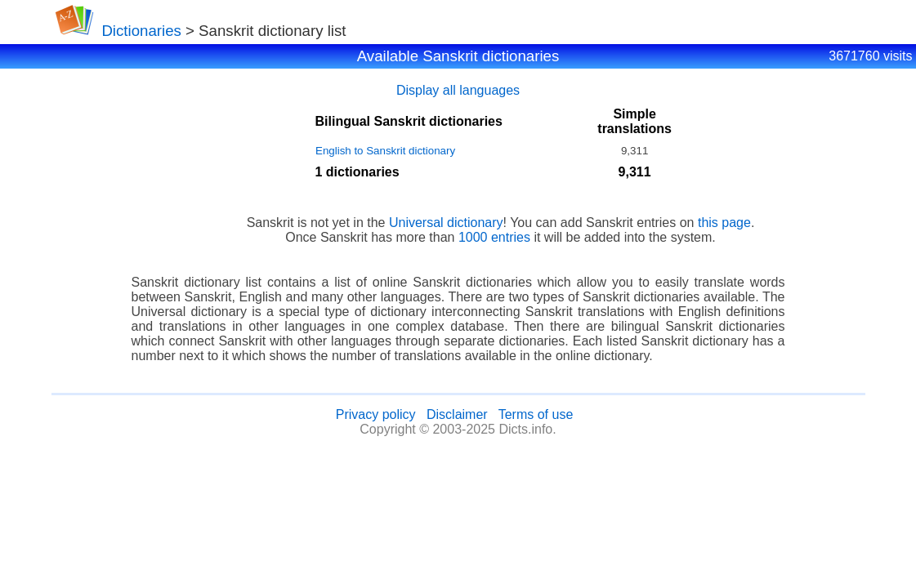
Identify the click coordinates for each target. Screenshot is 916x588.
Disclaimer (457, 414)
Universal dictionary (446, 223)
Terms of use (536, 414)
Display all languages (458, 90)
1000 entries (494, 237)
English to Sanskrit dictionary (385, 151)
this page (724, 223)
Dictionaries (141, 31)
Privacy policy (376, 414)
